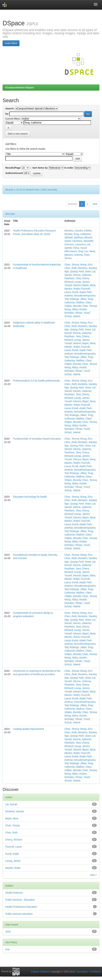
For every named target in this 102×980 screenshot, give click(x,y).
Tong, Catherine (82, 234)
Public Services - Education (20, 900)
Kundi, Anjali (78, 292)
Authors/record (14, 173)
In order (69, 168)
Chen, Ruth (71, 268)
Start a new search (18, 134)
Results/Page (13, 168)
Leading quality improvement (29, 729)
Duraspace (82, 972)
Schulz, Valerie (72, 316)
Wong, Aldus (71, 309)
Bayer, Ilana (89, 285)
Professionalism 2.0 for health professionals (36, 381)
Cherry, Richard (14, 840)
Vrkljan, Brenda (73, 306)
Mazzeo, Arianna (73, 255)
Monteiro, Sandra (74, 231)
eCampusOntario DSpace (20, 87)
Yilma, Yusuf (80, 248)
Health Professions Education (21, 907)
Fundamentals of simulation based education (37, 439)
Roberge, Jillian (78, 299)
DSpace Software (40, 972)
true (7, 949)
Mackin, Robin (72, 289)
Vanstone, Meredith (83, 241)
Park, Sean (85, 271)
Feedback (96, 972)
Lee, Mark (89, 251)
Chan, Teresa (72, 265)
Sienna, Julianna (82, 275)
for (7, 114)
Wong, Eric (86, 265)
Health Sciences (14, 893)
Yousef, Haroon (73, 285)
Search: (10, 109)
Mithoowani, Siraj (74, 251)
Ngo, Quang (71, 271)
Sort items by (40, 168)
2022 (8, 932)
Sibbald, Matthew (74, 238)
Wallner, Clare (84, 302)
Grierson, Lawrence (75, 244)
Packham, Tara (73, 278)
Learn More (11, 43)
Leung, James (82, 282)
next (95, 204)
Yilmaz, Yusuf (82, 313)
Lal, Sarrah (11, 804)
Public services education (19, 914)
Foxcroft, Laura (13, 847)
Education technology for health (30, 497)
